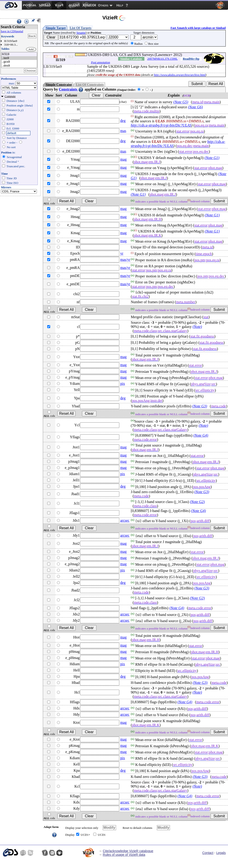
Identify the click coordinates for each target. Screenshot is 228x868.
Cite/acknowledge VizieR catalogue (128, 851)
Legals (221, 853)
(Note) (197, 327)
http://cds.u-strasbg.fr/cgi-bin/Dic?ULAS (161, 125)
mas (123, 131)
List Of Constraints (90, 85)
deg (123, 121)
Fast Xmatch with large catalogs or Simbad (198, 28)
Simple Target (56, 28)
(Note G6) (195, 107)
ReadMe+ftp (191, 59)
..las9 (19, 58)
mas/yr (125, 260)
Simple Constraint (59, 85)
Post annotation (101, 62)
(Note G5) (181, 102)
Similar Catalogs (131, 59)
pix (123, 384)
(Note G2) (197, 502)
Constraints (71, 89)
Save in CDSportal (12, 31)
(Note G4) (201, 435)
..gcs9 (19, 62)
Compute (10, 96)
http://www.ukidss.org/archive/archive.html (180, 75)
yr (122, 253)
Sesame (81, 33)
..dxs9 (19, 66)
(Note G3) (200, 406)
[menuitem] (11, 5)
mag (123, 159)
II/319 (19, 54)
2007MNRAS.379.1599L (162, 59)
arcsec (125, 520)
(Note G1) (212, 158)
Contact (208, 853)
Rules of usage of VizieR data (124, 855)
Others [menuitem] (103, 5)
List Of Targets (81, 28)
